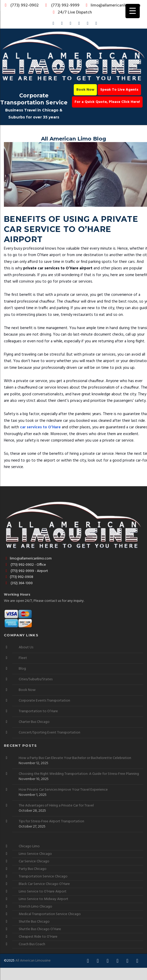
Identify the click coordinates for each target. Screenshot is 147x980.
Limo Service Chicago (35, 854)
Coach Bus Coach (32, 944)
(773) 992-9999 (61, 5)
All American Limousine (33, 961)
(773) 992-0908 (19, 577)
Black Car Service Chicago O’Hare (44, 884)
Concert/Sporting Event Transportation (49, 733)
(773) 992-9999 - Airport (26, 571)
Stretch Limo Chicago (35, 907)
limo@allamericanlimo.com (112, 5)
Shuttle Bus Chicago (34, 922)
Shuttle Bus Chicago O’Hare (40, 929)
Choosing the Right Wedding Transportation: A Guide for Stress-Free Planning (79, 774)
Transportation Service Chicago (43, 876)
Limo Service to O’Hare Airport (43, 892)
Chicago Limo (29, 846)
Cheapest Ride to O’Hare (38, 937)
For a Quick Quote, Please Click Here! (107, 102)
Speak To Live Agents (119, 90)
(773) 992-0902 (21, 5)
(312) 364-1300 (18, 583)
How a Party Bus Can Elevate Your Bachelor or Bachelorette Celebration (75, 758)
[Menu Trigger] (133, 11)
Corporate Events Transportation (44, 701)
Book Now (85, 90)
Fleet (23, 658)
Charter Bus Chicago (34, 722)
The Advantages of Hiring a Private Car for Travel (56, 806)
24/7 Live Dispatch (72, 12)
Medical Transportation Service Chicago (50, 914)
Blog (22, 669)
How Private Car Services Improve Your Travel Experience (63, 790)
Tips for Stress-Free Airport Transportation (51, 822)
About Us (26, 647)
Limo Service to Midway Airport (44, 899)
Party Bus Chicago (33, 869)
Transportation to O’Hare (38, 711)
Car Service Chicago (34, 861)
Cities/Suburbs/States (36, 679)
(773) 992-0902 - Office (25, 565)
